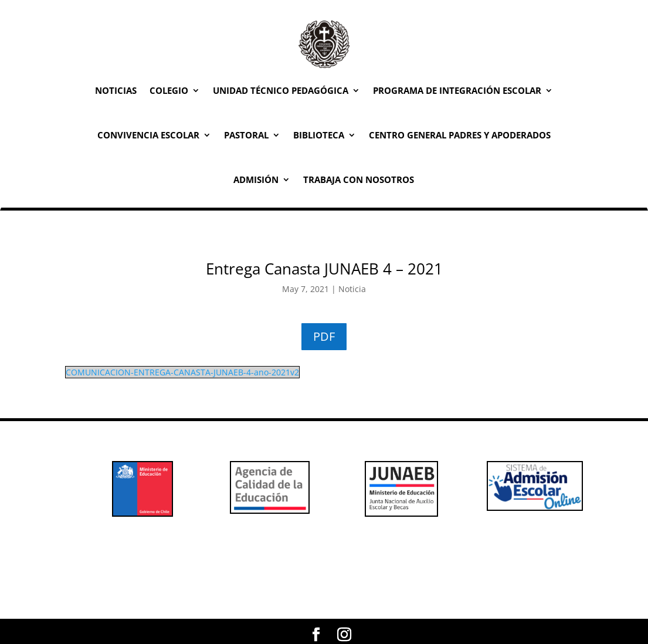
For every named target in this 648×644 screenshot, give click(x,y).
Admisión (256, 179)
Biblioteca (319, 135)
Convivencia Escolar (148, 135)
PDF (324, 336)
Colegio (169, 90)
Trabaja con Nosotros (359, 179)
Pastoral (246, 135)
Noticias (116, 90)
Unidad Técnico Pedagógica (281, 90)
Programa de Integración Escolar (457, 90)
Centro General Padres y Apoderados (460, 135)
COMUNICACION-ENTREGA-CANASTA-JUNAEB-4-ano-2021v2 (182, 372)
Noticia (352, 289)
